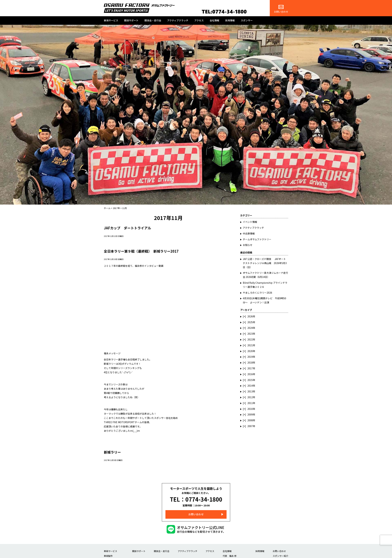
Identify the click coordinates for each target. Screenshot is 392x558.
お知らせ (248, 245)
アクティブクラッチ (178, 20)
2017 (250, 368)
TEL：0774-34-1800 (196, 498)
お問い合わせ (281, 9)
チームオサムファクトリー (257, 239)
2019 (250, 357)
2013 (250, 391)
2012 (250, 397)
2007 (250, 426)
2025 (250, 322)
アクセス (199, 20)
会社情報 (214, 20)
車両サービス (111, 20)
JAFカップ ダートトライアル (128, 228)
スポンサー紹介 (280, 554)
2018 (250, 362)
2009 (250, 414)
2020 (250, 351)
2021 (250, 345)
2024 (250, 328)
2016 (250, 374)
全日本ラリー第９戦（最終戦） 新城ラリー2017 (143, 251)
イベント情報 (250, 222)
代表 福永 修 (230, 554)
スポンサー (247, 20)
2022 (250, 339)
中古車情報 (249, 233)
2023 (250, 334)
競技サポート (131, 20)
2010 (250, 409)
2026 (250, 316)
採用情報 (230, 20)
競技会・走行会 (153, 20)
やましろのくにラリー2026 (257, 293)
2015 (250, 380)
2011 (250, 403)
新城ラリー (113, 452)
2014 (250, 386)
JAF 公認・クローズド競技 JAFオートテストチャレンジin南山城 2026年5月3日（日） (265, 263)
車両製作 (108, 554)
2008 (250, 420)
